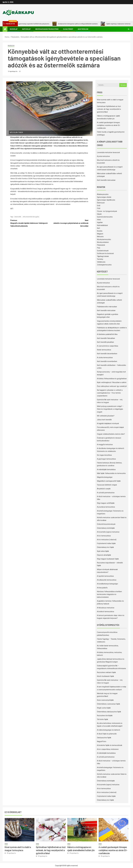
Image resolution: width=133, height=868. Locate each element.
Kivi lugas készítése (104, 455)
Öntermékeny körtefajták (106, 528)
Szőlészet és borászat (105, 253)
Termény (100, 259)
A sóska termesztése (105, 358)
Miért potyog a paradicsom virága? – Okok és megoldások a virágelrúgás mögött (110, 409)
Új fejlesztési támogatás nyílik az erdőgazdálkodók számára (78, 24)
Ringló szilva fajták (104, 708)
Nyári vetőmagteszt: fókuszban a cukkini (112, 382)
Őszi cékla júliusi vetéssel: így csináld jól (112, 386)
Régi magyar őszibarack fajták (108, 559)
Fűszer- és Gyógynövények (107, 211)
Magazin (100, 234)
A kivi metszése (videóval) (107, 540)
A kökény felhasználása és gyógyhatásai (112, 379)
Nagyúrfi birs (102, 741)
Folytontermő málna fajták (106, 543)
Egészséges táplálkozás (106, 200)
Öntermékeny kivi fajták (105, 547)
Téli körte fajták (103, 719)
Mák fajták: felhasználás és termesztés (111, 473)
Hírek (99, 220)
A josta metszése (103, 156)
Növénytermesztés (104, 239)
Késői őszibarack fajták (105, 676)
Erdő (99, 206)
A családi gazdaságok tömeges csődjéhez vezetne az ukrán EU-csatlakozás (109, 125)
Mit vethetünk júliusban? (106, 416)
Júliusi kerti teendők (104, 420)
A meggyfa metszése (105, 445)
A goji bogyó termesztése (106, 459)
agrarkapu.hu (14, 71)
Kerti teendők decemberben (107, 354)
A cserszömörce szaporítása (107, 346)
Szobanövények (103, 251)
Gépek (99, 214)
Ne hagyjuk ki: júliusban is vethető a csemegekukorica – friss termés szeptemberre (110, 393)
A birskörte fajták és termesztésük (110, 745)
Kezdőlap (14, 29)
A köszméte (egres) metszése (108, 532)
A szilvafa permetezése (106, 493)
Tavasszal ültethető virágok (107, 485)
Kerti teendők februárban (106, 338)
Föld (99, 208)
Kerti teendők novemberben (107, 361)
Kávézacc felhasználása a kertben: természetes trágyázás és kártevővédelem (110, 594)
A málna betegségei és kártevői (108, 730)
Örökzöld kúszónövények (106, 524)
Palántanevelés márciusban (107, 307)
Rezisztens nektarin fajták (106, 672)
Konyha (100, 231)
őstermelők (18, 217)
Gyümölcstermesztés (105, 217)
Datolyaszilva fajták (104, 738)
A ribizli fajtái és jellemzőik (107, 734)
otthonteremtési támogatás (31, 217)
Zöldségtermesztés (104, 265)
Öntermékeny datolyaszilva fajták (109, 712)
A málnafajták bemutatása (106, 470)
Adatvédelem (83, 29)
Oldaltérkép (68, 29)
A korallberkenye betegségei (107, 584)
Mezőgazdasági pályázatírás (47, 29)
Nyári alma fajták (103, 551)
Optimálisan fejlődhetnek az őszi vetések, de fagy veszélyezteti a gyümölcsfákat (109, 109)
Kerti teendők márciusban (106, 180)
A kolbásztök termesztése (107, 580)
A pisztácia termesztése (106, 507)
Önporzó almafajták (104, 555)
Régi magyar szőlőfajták (106, 503)
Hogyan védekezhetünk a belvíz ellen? (111, 434)
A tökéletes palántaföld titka (107, 334)
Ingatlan (100, 222)
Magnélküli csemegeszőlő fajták (109, 481)
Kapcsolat (26, 29)
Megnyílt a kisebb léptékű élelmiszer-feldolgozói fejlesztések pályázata (30, 223)
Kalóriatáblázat (102, 225)
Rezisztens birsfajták (105, 716)
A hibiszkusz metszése (106, 608)
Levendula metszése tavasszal (108, 152)
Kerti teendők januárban (105, 342)
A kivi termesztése (104, 536)
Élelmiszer (101, 203)
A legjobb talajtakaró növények (108, 423)
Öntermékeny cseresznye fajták (108, 704)
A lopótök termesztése (105, 576)
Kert (98, 228)
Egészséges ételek (104, 197)
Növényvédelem (103, 242)
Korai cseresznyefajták (105, 700)
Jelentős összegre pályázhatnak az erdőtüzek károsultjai (69, 223)
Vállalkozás (101, 262)
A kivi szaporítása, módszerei (108, 749)
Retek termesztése (104, 350)
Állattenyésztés (103, 194)
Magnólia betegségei (105, 477)
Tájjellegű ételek (103, 256)
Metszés (100, 237)
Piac (99, 248)
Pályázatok (11, 46)
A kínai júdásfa (102, 588)
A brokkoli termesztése (106, 612)
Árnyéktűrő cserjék (104, 489)
